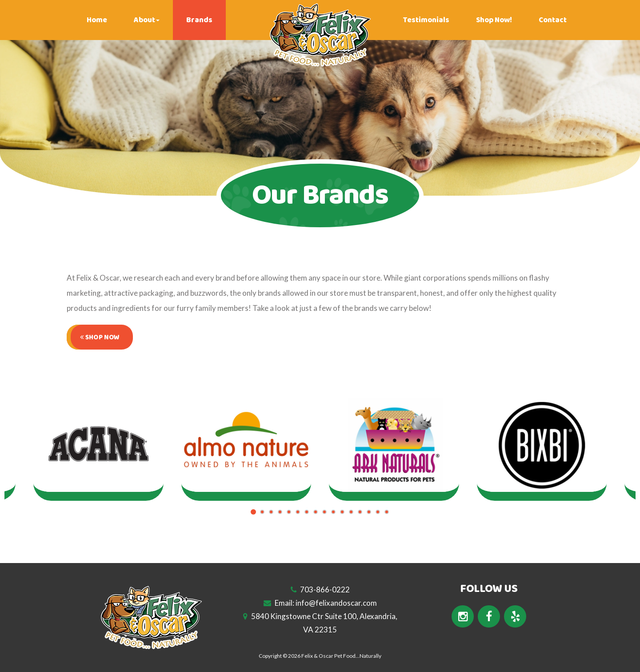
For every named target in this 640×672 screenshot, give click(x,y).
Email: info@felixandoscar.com (320, 603)
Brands (199, 20)
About (147, 20)
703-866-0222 (320, 590)
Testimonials (426, 20)
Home (97, 20)
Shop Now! (494, 20)
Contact (553, 20)
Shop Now (100, 337)
